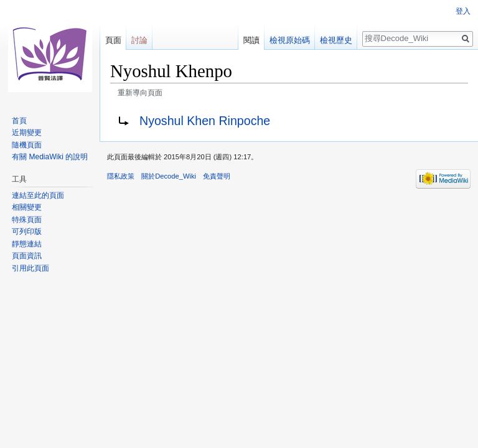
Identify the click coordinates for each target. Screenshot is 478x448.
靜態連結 (27, 244)
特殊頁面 (27, 220)
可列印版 (27, 231)
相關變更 (27, 207)
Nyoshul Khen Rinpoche (205, 121)
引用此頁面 (30, 268)
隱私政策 (121, 176)
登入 (463, 11)
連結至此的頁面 (38, 195)
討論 (139, 40)
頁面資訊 (27, 256)
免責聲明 (217, 176)
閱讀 (251, 40)
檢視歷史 (336, 40)
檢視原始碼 (290, 40)
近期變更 (27, 133)
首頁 (19, 121)
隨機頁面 (27, 145)
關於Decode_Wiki (169, 176)
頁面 (113, 40)
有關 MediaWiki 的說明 (50, 157)
